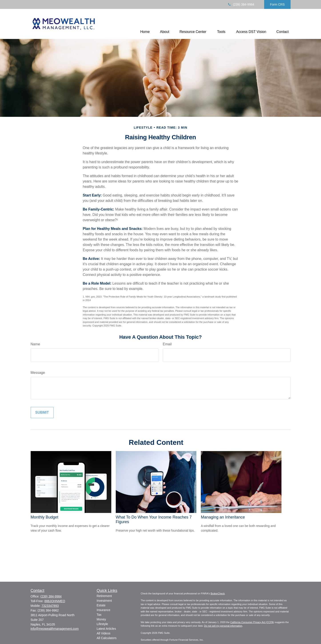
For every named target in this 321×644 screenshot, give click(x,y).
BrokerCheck (218, 593)
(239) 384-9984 (241, 4)
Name (35, 344)
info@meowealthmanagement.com (55, 629)
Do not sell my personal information (223, 626)
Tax (99, 615)
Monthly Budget (45, 517)
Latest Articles (106, 629)
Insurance (103, 610)
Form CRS (277, 4)
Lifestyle (102, 624)
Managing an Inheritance (223, 517)
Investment (104, 601)
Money (101, 619)
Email (167, 344)
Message (38, 373)
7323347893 (50, 606)
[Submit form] (42, 413)
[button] (145, 32)
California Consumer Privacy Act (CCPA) (252, 622)
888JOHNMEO (55, 601)
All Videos (104, 633)
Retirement (104, 596)
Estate (101, 605)
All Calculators (107, 638)
